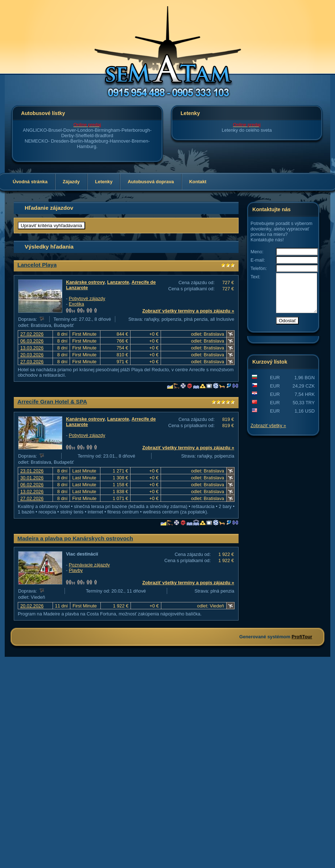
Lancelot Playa (37, 265)
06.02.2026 (32, 485)
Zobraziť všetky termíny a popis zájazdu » (188, 311)
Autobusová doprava (151, 182)
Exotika (76, 304)
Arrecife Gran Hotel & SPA (52, 402)
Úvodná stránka (30, 182)
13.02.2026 (32, 492)
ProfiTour (302, 637)
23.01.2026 (32, 471)
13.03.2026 (32, 348)
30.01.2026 (32, 478)
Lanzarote (118, 282)
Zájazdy (71, 182)
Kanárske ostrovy (85, 282)
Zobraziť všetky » (268, 433)
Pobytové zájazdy (87, 298)
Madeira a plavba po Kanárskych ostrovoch (75, 538)
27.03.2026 (32, 362)
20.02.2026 (32, 606)
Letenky (104, 182)
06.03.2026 (32, 341)
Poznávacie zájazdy (89, 565)
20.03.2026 (32, 355)
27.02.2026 (32, 334)
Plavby (76, 570)
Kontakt (198, 182)
